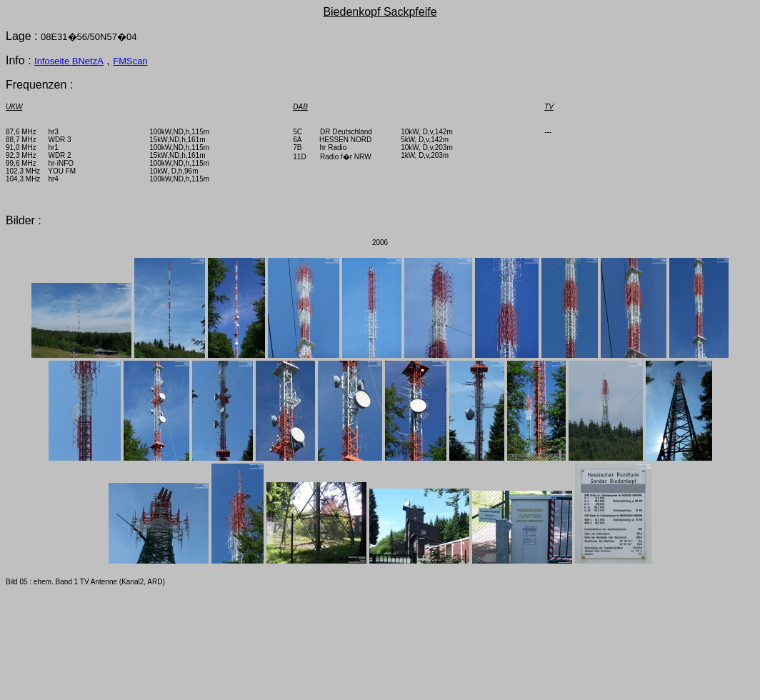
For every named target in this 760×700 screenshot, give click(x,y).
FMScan (130, 61)
